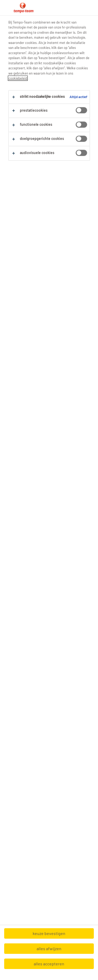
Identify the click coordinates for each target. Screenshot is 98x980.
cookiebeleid (18, 78)
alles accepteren (49, 964)
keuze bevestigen (49, 933)
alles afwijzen (49, 948)
